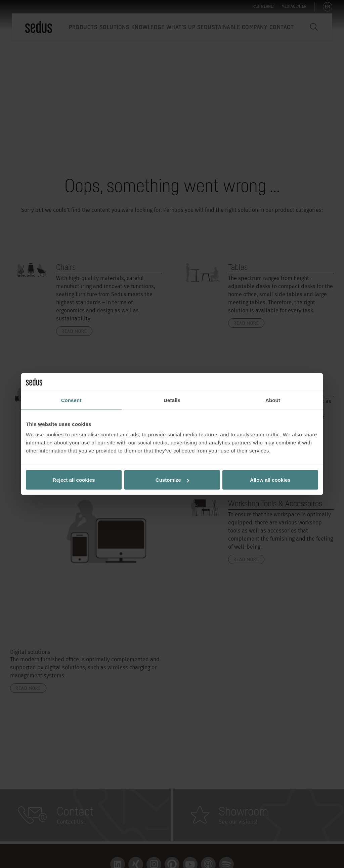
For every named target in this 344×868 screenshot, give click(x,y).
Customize (172, 480)
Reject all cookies (74, 480)
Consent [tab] (71, 400)
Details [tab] (172, 400)
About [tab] (273, 400)
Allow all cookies (270, 480)
